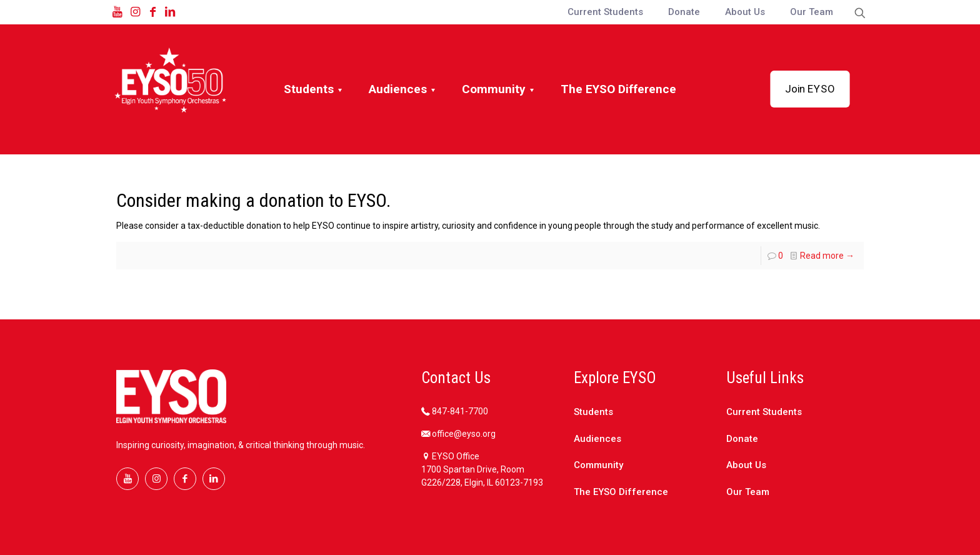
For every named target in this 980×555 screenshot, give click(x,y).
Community (598, 465)
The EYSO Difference (621, 492)
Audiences (597, 439)
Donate (742, 439)
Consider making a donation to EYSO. (253, 200)
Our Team (748, 492)
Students (593, 412)
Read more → (827, 256)
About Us (746, 465)
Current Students (764, 412)
